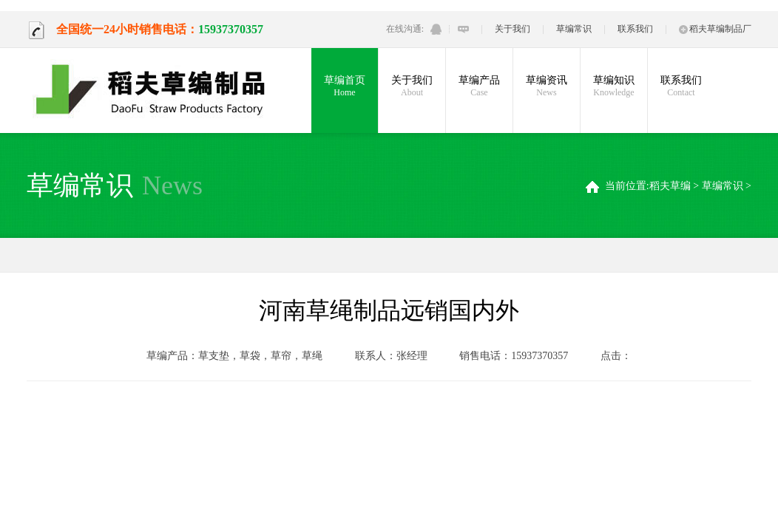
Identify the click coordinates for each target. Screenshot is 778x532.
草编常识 (574, 29)
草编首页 (345, 86)
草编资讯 (547, 86)
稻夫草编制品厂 (715, 29)
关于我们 (513, 29)
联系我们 (635, 29)
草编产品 (479, 86)
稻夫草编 (670, 186)
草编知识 (614, 86)
